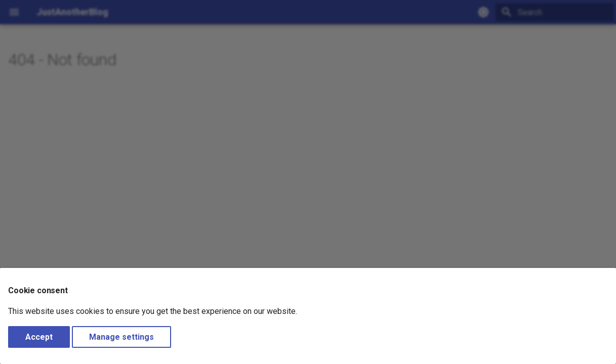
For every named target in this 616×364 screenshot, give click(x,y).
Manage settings (121, 337)
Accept (39, 337)
